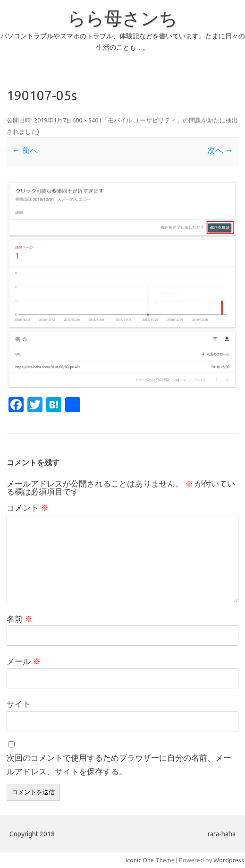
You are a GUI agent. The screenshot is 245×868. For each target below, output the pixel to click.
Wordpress (229, 860)
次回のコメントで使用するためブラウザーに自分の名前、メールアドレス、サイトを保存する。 (119, 765)
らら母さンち (122, 18)
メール (24, 661)
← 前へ (25, 150)
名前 (20, 619)
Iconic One (140, 860)
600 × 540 (85, 120)
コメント (28, 508)
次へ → (220, 150)
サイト (19, 704)
